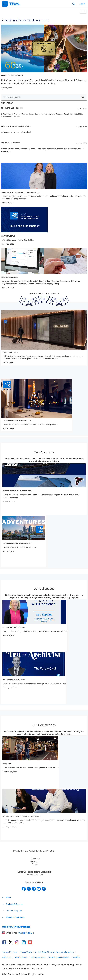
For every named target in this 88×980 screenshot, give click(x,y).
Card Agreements (38, 957)
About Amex (35, 858)
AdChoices (7, 957)
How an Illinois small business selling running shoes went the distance (31, 768)
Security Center (21, 957)
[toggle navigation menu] (83, 11)
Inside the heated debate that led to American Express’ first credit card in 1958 (35, 684)
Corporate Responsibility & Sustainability (35, 872)
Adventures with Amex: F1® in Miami (16, 132)
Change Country (26, 933)
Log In (82, 4)
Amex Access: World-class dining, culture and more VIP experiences (31, 424)
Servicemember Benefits (59, 957)
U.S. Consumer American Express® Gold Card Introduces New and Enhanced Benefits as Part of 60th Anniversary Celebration (44, 82)
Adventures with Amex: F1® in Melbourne (20, 547)
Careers (35, 864)
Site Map (76, 957)
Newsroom (35, 861)
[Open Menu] (5, 4)
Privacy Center (26, 952)
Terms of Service (9, 952)
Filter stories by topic (44, 97)
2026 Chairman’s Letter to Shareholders (18, 240)
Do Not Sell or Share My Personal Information (54, 952)
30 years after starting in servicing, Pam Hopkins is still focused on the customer (35, 631)
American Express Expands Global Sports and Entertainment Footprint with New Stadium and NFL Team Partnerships (43, 496)
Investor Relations (35, 875)
